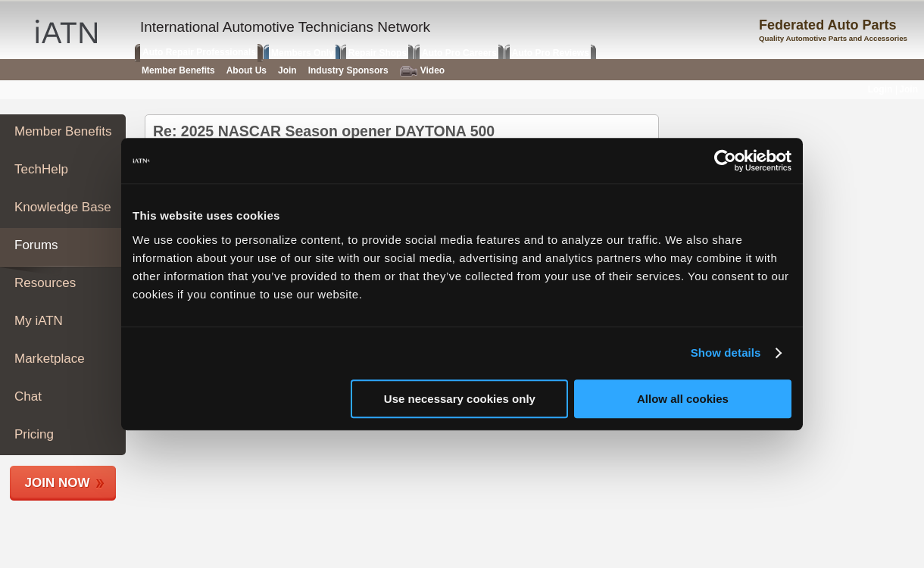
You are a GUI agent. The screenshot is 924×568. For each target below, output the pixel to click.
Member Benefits (63, 131)
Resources (45, 283)
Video (422, 71)
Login (880, 89)
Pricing (34, 434)
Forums (36, 245)
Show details (726, 353)
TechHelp (41, 169)
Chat (28, 396)
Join (287, 70)
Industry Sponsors (348, 70)
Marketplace (50, 359)
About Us (247, 70)
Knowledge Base (63, 207)
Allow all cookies (683, 399)
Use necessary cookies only (460, 399)
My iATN (39, 321)
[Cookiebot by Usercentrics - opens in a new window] (725, 161)
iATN (66, 31)
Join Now (58, 483)
